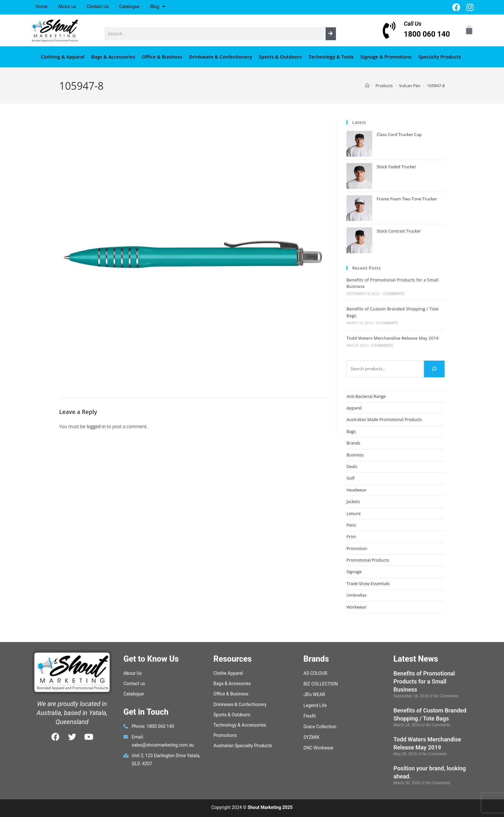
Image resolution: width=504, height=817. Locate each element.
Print (351, 537)
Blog (158, 6)
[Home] (367, 86)
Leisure (354, 513)
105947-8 (436, 86)
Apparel (354, 408)
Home (41, 6)
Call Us (413, 24)
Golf (351, 478)
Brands (353, 443)
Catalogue (129, 6)
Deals (352, 466)
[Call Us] (389, 30)
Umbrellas (356, 595)
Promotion (357, 548)
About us (67, 6)
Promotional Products (368, 560)
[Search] (331, 34)
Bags (351, 431)
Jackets (353, 501)
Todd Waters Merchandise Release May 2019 (393, 338)
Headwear (356, 490)
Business (355, 455)
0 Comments (394, 294)
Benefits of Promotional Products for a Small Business (424, 681)
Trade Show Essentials (368, 583)
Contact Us (98, 6)
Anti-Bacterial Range (366, 396)
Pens (351, 525)
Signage (354, 572)
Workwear (356, 607)
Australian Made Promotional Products (384, 419)
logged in (96, 426)
